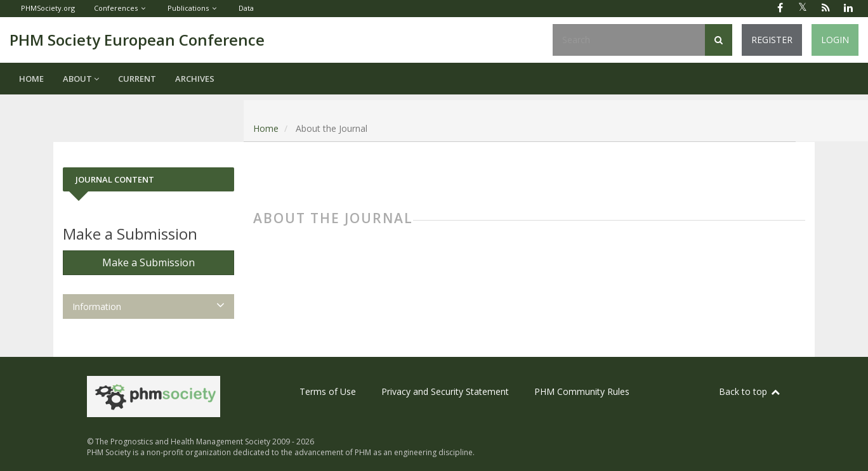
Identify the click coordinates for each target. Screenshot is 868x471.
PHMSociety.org (48, 8)
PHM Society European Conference (137, 40)
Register (772, 40)
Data (246, 8)
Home (31, 79)
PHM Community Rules (582, 391)
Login (835, 40)
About (81, 79)
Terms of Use (328, 391)
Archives (195, 79)
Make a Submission (148, 262)
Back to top (750, 391)
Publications (188, 8)
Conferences (116, 8)
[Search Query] (629, 40)
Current (137, 79)
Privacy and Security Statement (445, 391)
